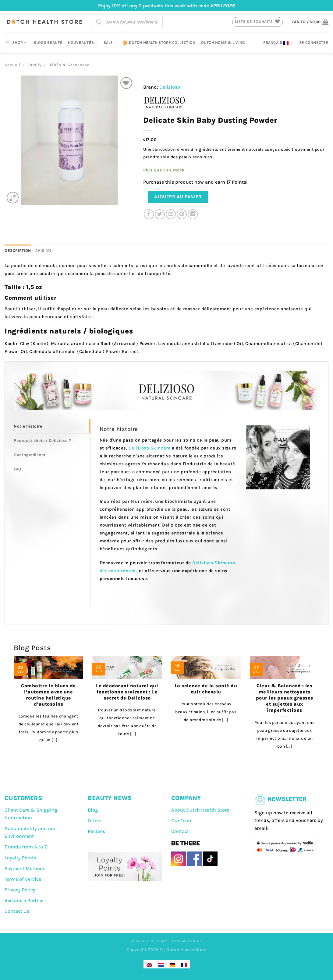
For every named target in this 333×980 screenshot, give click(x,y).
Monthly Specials (149, 941)
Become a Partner (24, 900)
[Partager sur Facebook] (149, 214)
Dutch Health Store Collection (159, 43)
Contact (180, 831)
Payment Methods (25, 868)
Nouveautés (83, 42)
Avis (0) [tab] (43, 250)
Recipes (96, 831)
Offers (95, 821)
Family (34, 65)
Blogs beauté (48, 42)
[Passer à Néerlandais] (161, 964)
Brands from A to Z (26, 847)
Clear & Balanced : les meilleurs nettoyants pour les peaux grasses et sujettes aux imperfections (285, 698)
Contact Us (17, 911)
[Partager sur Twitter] (160, 214)
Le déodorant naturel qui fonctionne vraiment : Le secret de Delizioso (127, 692)
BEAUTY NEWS (110, 798)
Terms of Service (23, 879)
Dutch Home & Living (223, 42)
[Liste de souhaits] (126, 83)
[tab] (52, 426)
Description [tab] (18, 250)
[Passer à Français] (184, 964)
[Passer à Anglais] (149, 964)
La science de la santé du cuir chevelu (206, 689)
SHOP (16, 43)
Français (278, 43)
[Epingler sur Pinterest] (182, 214)
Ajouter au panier (178, 197)
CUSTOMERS (23, 798)
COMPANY (186, 798)
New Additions (187, 941)
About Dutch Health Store (200, 810)
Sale (110, 42)
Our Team (182, 821)
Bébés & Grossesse (69, 65)
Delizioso (170, 87)
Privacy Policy (20, 890)
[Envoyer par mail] (171, 214)
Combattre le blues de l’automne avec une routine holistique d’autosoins (48, 695)
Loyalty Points (20, 858)
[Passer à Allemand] (172, 964)
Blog (93, 810)
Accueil (12, 65)
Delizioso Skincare (150, 448)
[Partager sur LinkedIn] (193, 214)
